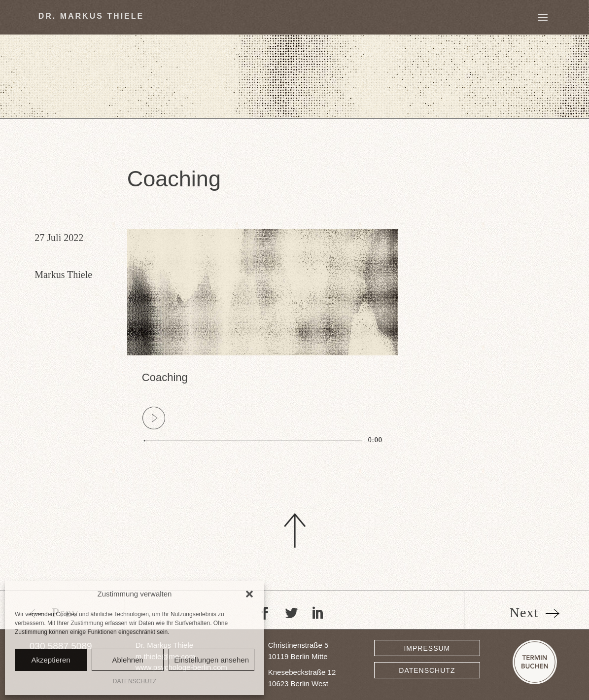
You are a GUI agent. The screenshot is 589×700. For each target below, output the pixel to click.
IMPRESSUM (427, 648)
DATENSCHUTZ (135, 681)
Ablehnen (127, 660)
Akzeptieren (51, 660)
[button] (249, 594)
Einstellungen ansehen (211, 660)
